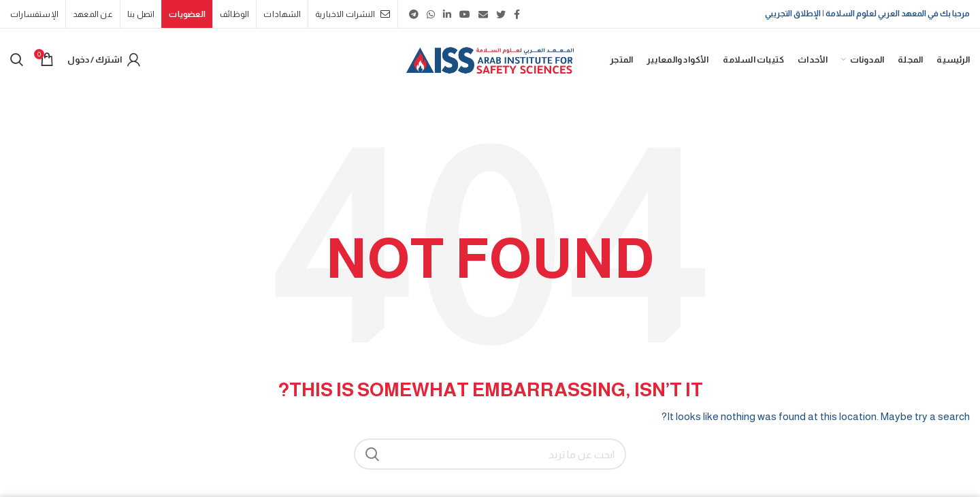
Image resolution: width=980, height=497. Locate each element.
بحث (372, 454)
